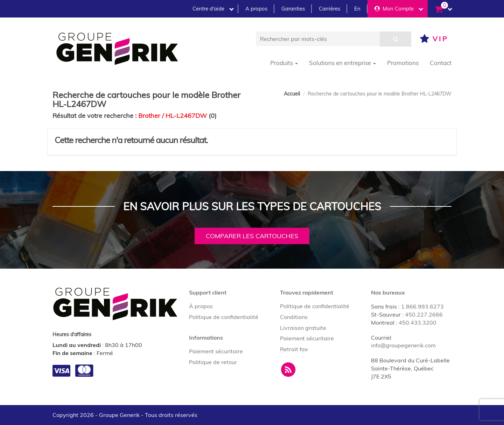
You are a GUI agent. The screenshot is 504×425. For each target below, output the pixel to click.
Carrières (330, 9)
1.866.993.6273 (422, 306)
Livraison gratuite (303, 328)
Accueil (292, 94)
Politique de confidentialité (224, 317)
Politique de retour (213, 362)
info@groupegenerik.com (403, 345)
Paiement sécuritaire (216, 351)
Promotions (403, 63)
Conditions (294, 317)
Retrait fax (294, 349)
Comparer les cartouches (252, 236)
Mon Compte (399, 9)
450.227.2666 (424, 314)
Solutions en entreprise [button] (342, 63)
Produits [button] (284, 63)
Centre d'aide (213, 9)
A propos (256, 9)
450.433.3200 (418, 323)
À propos (201, 306)
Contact (441, 63)
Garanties (293, 9)
